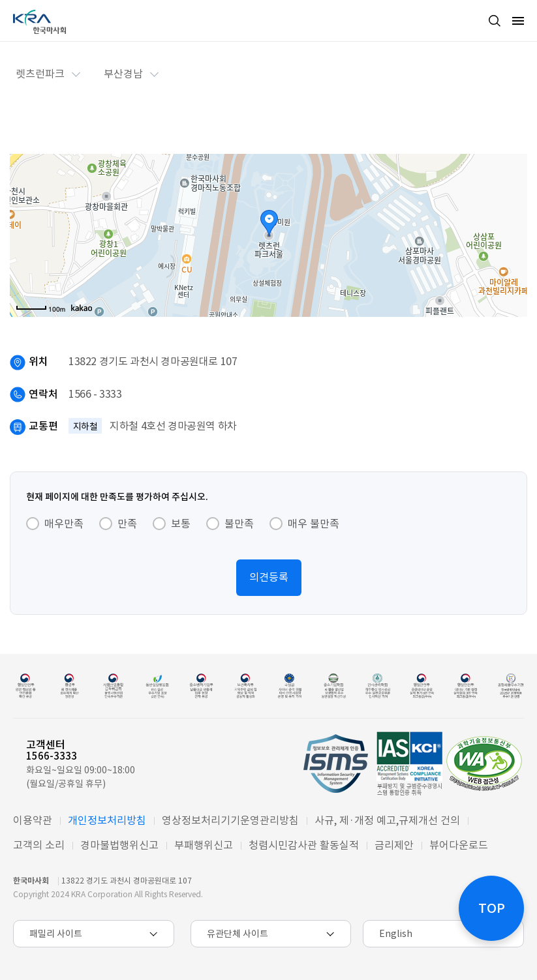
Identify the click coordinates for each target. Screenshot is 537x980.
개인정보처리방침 (107, 820)
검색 (495, 21)
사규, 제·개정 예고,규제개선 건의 (387, 820)
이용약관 (33, 820)
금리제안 (394, 845)
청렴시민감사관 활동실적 (304, 845)
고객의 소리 (39, 845)
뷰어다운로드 (459, 845)
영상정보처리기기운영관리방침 (230, 820)
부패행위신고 (204, 845)
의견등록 (269, 577)
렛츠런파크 (40, 74)
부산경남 (123, 74)
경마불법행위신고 (119, 845)
